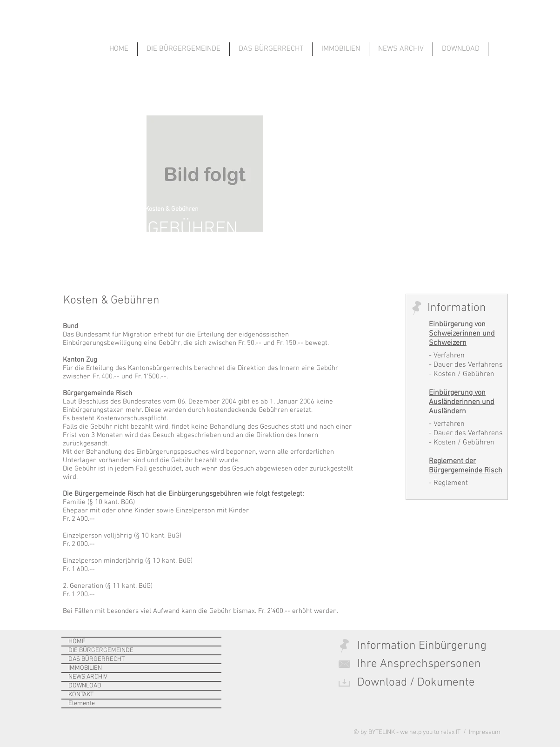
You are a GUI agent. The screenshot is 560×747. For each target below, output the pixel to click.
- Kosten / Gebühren (462, 374)
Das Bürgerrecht (113, 209)
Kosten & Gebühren (172, 209)
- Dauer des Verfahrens (466, 365)
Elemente (82, 703)
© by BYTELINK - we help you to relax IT (408, 732)
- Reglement (448, 483)
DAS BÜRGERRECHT (97, 659)
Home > (73, 209)
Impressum (484, 732)
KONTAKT (81, 695)
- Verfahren (447, 356)
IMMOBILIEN (85, 668)
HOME (77, 642)
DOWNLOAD (85, 686)
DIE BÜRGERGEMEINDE (101, 650)
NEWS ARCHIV (88, 677)
